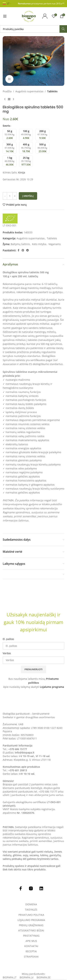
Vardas (7, 653)
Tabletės (52, 91)
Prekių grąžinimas (31, 925)
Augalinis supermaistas (29, 91)
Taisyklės (31, 910)
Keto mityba (39, 244)
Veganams (55, 244)
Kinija (22, 172)
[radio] (10, 135)
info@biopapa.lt (25, 752)
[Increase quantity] (15, 196)
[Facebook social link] (18, 250)
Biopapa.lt (10, 977)
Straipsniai (31, 957)
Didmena (31, 904)
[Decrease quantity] (5, 196)
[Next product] (13, 99)
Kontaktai (31, 946)
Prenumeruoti (33, 669)
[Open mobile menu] (5, 16)
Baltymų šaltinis (20, 244)
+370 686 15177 (18, 749)
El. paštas (8, 639)
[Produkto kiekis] (10, 196)
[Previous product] (5, 99)
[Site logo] (29, 16)
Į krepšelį (28, 196)
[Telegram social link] (28, 250)
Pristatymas (31, 936)
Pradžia (7, 91)
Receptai (31, 951)
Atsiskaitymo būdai (31, 931)
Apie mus (31, 941)
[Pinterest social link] (23, 250)
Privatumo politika (31, 915)
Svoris (6, 126)
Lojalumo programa (52, 687)
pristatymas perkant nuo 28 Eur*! (41, 4)
